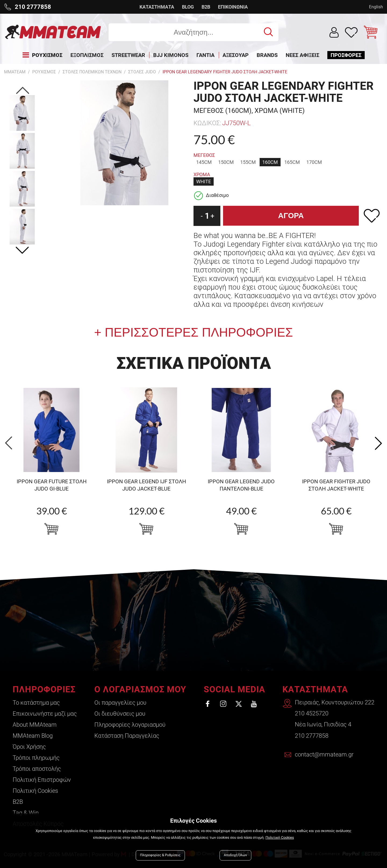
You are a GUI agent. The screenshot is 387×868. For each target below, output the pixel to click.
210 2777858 (312, 736)
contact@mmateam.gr (324, 755)
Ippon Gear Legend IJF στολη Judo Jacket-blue (146, 485)
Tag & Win (26, 813)
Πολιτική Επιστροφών (42, 780)
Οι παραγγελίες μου (120, 703)
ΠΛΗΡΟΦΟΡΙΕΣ (44, 689)
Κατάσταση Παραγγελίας (127, 736)
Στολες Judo (142, 72)
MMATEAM (15, 72)
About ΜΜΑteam (35, 725)
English (376, 7)
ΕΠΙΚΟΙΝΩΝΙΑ (233, 7)
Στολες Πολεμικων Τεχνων (92, 72)
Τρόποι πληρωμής (36, 758)
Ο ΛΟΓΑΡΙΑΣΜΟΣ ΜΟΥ (140, 689)
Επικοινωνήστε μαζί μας (45, 714)
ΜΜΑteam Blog (33, 736)
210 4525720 (312, 714)
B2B (206, 7)
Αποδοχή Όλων (235, 855)
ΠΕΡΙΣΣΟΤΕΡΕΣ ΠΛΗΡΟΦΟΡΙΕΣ (197, 332)
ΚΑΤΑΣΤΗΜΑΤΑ (157, 7)
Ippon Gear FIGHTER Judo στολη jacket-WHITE (336, 485)
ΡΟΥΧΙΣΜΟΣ (44, 72)
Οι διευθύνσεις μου (120, 714)
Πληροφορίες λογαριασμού (130, 725)
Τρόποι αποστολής (37, 769)
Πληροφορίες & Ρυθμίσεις (160, 855)
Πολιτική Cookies (35, 791)
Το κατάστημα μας (36, 703)
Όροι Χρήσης (29, 747)
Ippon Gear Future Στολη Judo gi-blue (52, 485)
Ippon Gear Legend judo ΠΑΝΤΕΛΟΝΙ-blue (241, 485)
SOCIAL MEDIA (234, 689)
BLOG (188, 7)
